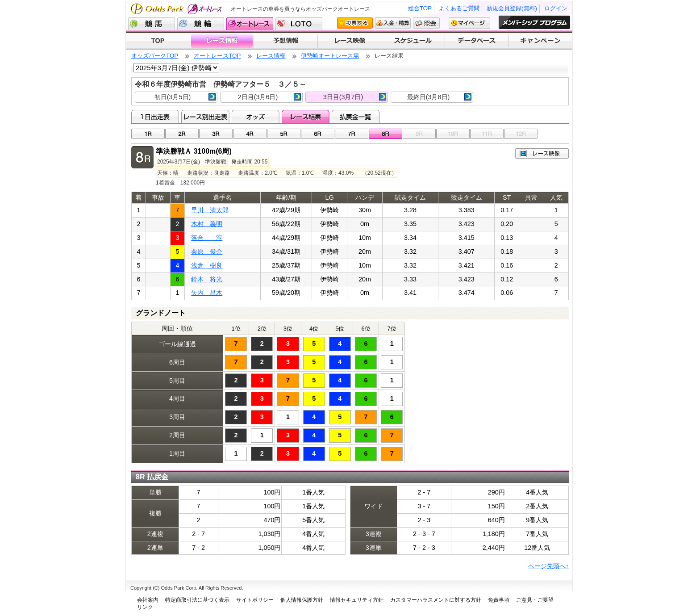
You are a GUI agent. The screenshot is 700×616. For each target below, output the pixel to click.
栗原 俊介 (207, 251)
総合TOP (420, 8)
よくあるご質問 (459, 8)
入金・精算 (393, 23)
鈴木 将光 (207, 279)
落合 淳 (207, 238)
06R (318, 134)
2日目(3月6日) (269, 97)
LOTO (299, 24)
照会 (426, 23)
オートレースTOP (217, 56)
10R (453, 134)
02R (182, 134)
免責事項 (499, 600)
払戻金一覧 (356, 117)
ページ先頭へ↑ (548, 566)
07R (352, 134)
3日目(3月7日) (355, 97)
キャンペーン (541, 41)
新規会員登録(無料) (512, 8)
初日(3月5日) (185, 97)
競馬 (152, 24)
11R (487, 134)
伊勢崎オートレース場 (330, 56)
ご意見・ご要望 (535, 600)
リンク (145, 607)
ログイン (556, 8)
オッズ (256, 117)
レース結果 (306, 117)
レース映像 (349, 41)
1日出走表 (155, 117)
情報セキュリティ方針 (357, 600)
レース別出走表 (205, 117)
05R (284, 134)
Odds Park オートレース (177, 9)
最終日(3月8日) (439, 97)
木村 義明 (207, 224)
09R (419, 134)
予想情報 (285, 41)
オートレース (250, 24)
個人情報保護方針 (302, 600)
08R (385, 134)
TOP (158, 41)
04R (250, 134)
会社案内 (148, 600)
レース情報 (222, 41)
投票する (355, 23)
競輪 (201, 24)
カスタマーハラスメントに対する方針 (436, 600)
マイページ (469, 23)
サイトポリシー (255, 600)
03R (216, 134)
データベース (477, 41)
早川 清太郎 (210, 210)
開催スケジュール (413, 41)
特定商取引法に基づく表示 (197, 600)
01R (148, 134)
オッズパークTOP (155, 56)
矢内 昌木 (207, 293)
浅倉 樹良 (207, 265)
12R (521, 134)
